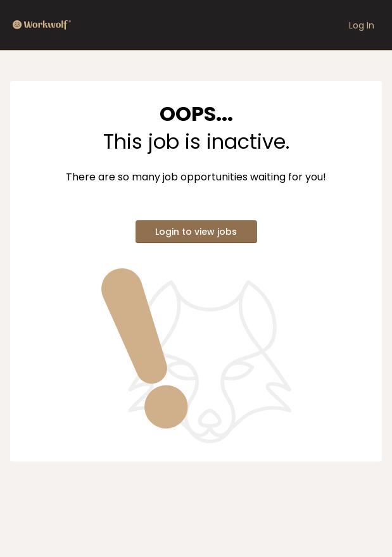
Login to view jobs (196, 232)
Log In (362, 25)
